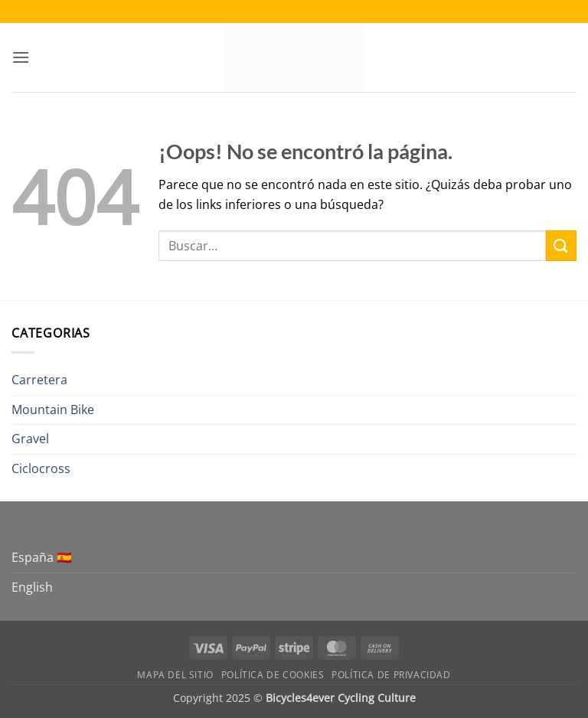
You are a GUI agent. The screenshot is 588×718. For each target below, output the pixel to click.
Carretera (39, 380)
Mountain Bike (53, 410)
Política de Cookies (273, 675)
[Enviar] (561, 245)
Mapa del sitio (175, 675)
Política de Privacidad (391, 675)
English (32, 587)
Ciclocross (41, 468)
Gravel (30, 439)
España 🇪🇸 (42, 557)
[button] (21, 57)
